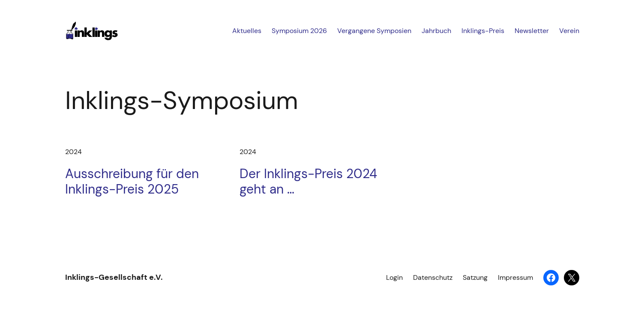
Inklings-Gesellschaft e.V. (114, 277)
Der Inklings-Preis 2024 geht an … (308, 182)
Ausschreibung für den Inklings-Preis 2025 (132, 182)
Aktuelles (247, 31)
